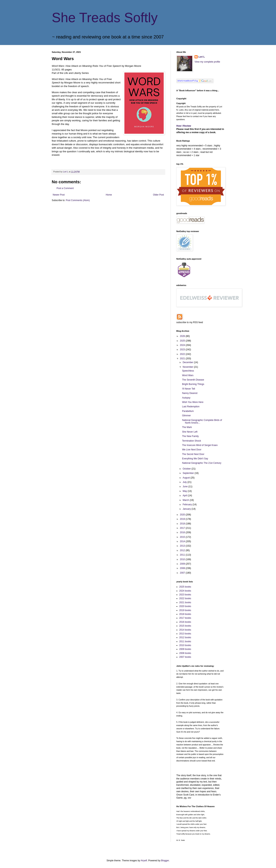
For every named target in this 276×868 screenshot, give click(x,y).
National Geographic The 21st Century (202, 463)
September (189, 473)
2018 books (185, 614)
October (187, 469)
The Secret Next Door (193, 454)
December (188, 362)
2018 (183, 524)
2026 (183, 336)
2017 (183, 528)
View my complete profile (207, 62)
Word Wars (188, 375)
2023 (183, 350)
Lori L (202, 57)
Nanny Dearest (190, 393)
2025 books (185, 587)
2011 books (185, 641)
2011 (183, 555)
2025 (183, 341)
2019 (183, 519)
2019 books (185, 610)
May (185, 491)
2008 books (185, 653)
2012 (183, 550)
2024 (183, 345)
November (188, 367)
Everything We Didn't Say (195, 459)
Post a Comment (65, 188)
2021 (183, 359)
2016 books (185, 622)
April (185, 496)
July (185, 482)
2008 (183, 568)
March (186, 500)
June (185, 487)
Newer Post (59, 195)
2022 (183, 354)
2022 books (185, 598)
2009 (183, 564)
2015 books (185, 626)
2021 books (185, 602)
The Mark (187, 427)
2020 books (185, 606)
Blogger (165, 861)
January (187, 509)
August (187, 478)
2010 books (185, 645)
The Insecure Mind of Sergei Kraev (200, 445)
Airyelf (144, 861)
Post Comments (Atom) (78, 200)
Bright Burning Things (193, 384)
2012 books (185, 637)
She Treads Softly (105, 18)
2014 (183, 541)
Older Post (158, 195)
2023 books (185, 595)
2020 (183, 515)
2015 (183, 537)
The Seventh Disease (193, 380)
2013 (183, 546)
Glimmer (186, 416)
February (188, 504)
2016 (183, 532)
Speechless (188, 371)
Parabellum (188, 411)
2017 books (185, 618)
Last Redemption (191, 407)
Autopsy (186, 398)
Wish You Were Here (193, 402)
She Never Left (190, 432)
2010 (183, 559)
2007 (183, 573)
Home (109, 195)
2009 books (185, 649)
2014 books (185, 630)
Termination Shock (192, 441)
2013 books (185, 634)
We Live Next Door (192, 450)
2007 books (185, 657)
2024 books (185, 591)
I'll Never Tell (189, 389)
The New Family (190, 436)
